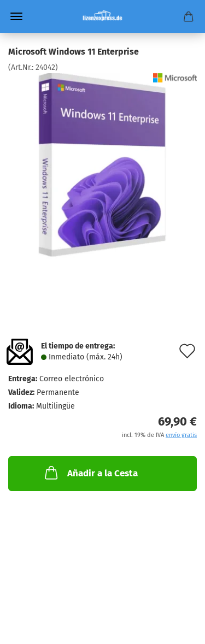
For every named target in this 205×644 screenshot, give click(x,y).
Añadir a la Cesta (90, 472)
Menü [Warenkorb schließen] (16, 16)
